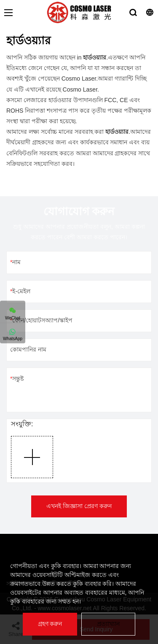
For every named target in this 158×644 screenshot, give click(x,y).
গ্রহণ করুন (50, 624)
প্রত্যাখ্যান (108, 624)
